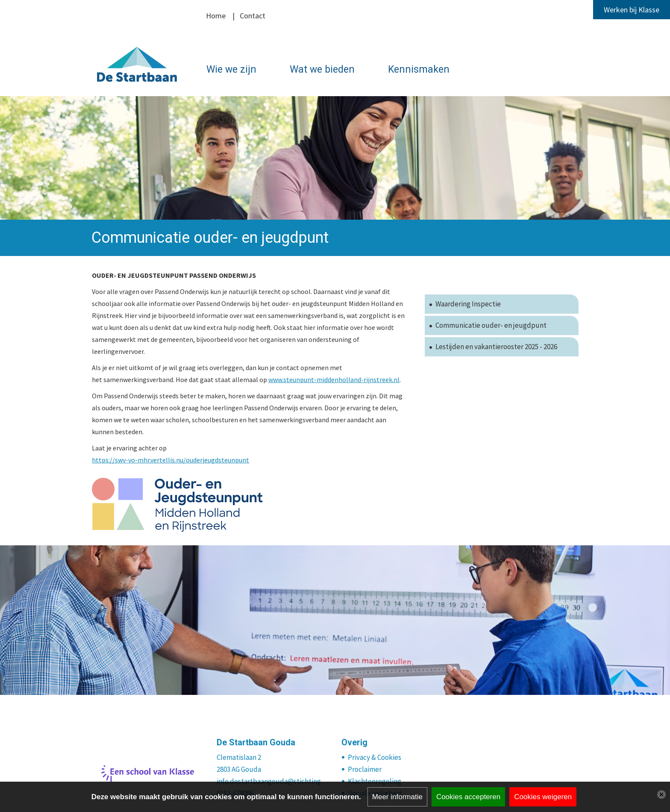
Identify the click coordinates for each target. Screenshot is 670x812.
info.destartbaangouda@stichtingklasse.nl (273, 781)
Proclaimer (365, 769)
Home (216, 16)
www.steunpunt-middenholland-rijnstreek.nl (334, 380)
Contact (253, 16)
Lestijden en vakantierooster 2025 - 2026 (496, 347)
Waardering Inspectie (468, 304)
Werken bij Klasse (632, 10)
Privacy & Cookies (375, 757)
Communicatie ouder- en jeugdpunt (491, 325)
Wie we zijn (231, 69)
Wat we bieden (322, 69)
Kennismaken (419, 69)
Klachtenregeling (375, 781)
